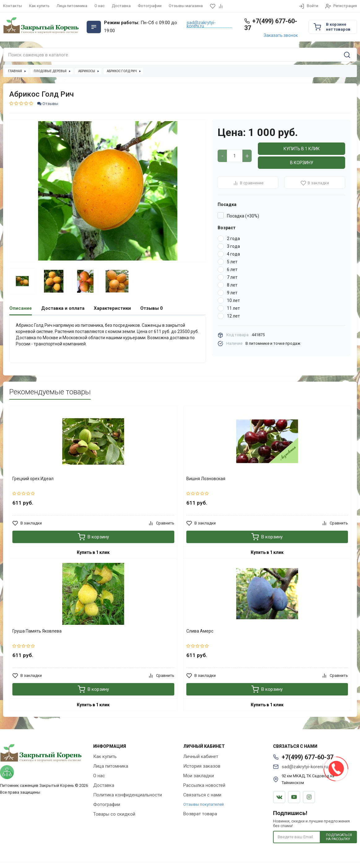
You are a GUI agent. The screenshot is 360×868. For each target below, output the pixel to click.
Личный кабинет (201, 756)
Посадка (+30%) (243, 216)
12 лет (233, 316)
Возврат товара (200, 813)
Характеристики (112, 308)
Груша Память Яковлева (37, 631)
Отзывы (48, 104)
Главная (15, 71)
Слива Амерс (200, 631)
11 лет (233, 308)
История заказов (202, 766)
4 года (233, 254)
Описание (21, 308)
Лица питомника (72, 6)
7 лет (232, 277)
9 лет (232, 293)
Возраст (227, 228)
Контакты (13, 6)
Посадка (227, 204)
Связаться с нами (202, 795)
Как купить (39, 6)
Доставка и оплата (63, 308)
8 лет (232, 285)
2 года (233, 239)
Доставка (121, 6)
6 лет (232, 270)
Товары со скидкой (114, 814)
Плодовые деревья (50, 71)
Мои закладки (199, 775)
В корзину (302, 163)
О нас (100, 6)
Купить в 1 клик (302, 149)
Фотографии (150, 6)
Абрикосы (87, 71)
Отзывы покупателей (204, 804)
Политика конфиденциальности (128, 795)
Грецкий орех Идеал (33, 478)
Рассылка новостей (204, 785)
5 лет (232, 262)
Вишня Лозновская (206, 478)
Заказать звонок (281, 35)
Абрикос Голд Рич (122, 71)
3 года (233, 246)
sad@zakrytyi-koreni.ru (201, 24)
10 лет (233, 300)
